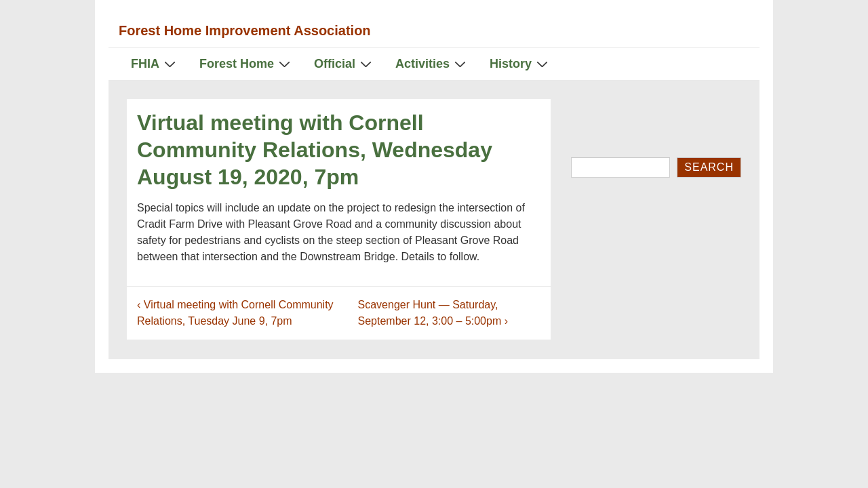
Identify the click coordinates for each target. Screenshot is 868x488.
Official (344, 63)
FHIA (155, 63)
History (520, 63)
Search (709, 167)
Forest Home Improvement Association (245, 30)
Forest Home (246, 63)
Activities (432, 63)
